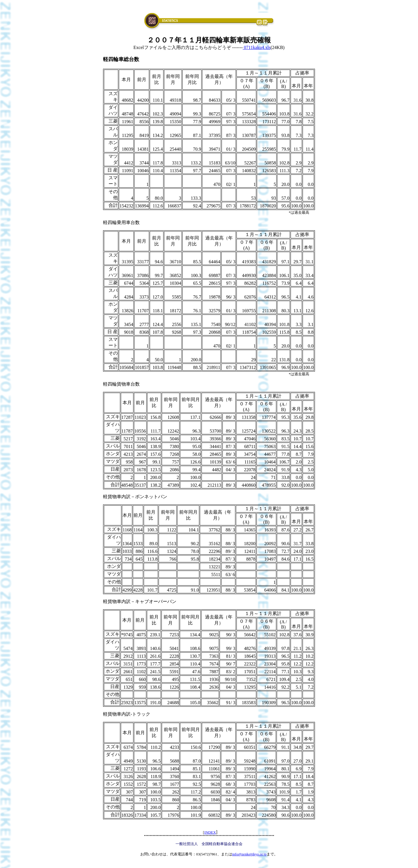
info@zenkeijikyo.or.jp (249, 854)
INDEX (210, 832)
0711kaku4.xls (257, 47)
